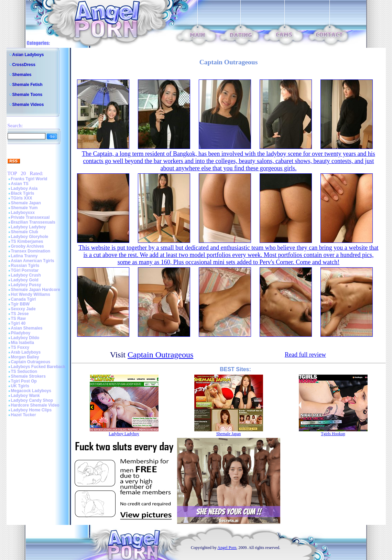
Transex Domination (31, 251)
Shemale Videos (28, 105)
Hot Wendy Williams (31, 294)
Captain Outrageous (31, 362)
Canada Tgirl (24, 299)
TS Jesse (20, 314)
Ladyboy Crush (26, 275)
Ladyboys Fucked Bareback (38, 367)
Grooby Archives (28, 246)
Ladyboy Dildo (25, 338)
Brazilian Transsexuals (33, 222)
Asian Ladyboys (28, 55)
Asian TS (20, 184)
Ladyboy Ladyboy (29, 227)
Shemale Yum (24, 208)
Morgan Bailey (25, 357)
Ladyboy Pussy (26, 285)
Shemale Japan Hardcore (36, 290)
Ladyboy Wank (25, 396)
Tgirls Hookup (333, 434)
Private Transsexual (30, 217)
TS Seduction (24, 371)
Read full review (305, 355)
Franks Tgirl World (29, 179)
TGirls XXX (22, 198)
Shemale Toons (28, 95)
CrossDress (24, 65)
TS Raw (18, 319)
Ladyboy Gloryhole (30, 237)
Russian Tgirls (25, 266)
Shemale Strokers (28, 376)
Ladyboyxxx (23, 213)
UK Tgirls (20, 386)
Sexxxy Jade (23, 309)
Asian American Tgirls (33, 261)
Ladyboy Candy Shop (32, 400)
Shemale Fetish (28, 85)
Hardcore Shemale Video (35, 405)
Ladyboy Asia (24, 189)
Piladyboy (21, 333)
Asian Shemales (27, 328)
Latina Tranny (24, 256)
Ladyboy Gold (25, 280)
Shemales (22, 75)
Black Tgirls (23, 193)
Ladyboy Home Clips (31, 410)
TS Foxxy (20, 347)
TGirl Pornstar (25, 270)
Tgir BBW (20, 304)
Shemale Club (25, 232)
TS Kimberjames (27, 241)
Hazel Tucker (24, 415)
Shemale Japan (26, 203)
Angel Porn (227, 548)
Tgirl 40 (18, 323)
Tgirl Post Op (24, 381)
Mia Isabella (23, 343)
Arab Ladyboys (26, 352)
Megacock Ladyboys (31, 391)
